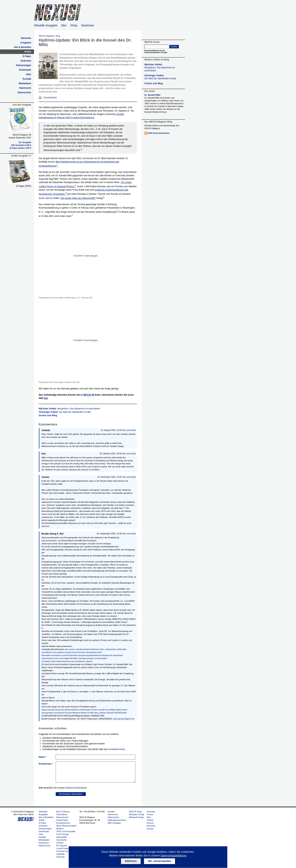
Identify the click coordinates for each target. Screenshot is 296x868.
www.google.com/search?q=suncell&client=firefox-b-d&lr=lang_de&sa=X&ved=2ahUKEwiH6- (84, 713)
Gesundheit (62, 814)
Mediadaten (25, 83)
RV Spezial (61, 846)
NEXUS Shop (135, 812)
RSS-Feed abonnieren (159, 133)
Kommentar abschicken (71, 794)
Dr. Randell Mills (152, 95)
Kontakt (27, 79)
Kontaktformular (116, 749)
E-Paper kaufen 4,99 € (20, 148)
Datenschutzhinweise (76, 788)
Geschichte (61, 840)
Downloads (25, 70)
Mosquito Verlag (137, 814)
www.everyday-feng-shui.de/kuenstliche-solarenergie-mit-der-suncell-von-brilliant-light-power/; (85, 710)
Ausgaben (26, 43)
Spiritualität (61, 837)
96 (89, 395)
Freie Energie (62, 834)
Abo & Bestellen (22, 47)
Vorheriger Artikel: (65, 412)
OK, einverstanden (160, 861)
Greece (150, 823)
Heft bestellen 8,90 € (21, 145)
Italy (149, 817)
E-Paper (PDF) (24, 186)
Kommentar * (46, 764)
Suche (174, 47)
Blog (58, 36)
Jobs (29, 74)
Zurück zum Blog (48, 415)
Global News (62, 820)
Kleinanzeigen (24, 65)
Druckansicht (50, 98)
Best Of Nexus (63, 812)
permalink (131, 430)
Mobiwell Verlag (136, 817)
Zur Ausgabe (25, 142)
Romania (151, 826)
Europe (150, 829)
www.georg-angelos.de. (124, 719)
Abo (64, 25)
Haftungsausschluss (117, 820)
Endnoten (26, 61)
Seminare (88, 25)
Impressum (25, 88)
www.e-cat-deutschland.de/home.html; (86, 649)
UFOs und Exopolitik (66, 831)
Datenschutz (24, 92)
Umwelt (60, 843)
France (150, 814)
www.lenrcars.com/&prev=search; (78, 661)
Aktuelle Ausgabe (46, 25)
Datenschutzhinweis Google (156, 52)
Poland (150, 820)
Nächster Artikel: (69, 409)
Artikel (28, 52)
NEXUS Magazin (47, 36)
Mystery (60, 829)
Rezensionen (62, 817)
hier (46, 398)
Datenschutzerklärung (173, 856)
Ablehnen (131, 861)
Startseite (26, 38)
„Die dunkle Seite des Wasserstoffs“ (78, 198)
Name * (43, 757)
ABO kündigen (114, 823)
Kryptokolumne (63, 823)
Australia (151, 812)
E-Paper (27, 56)
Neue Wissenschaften (66, 826)
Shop (74, 25)
